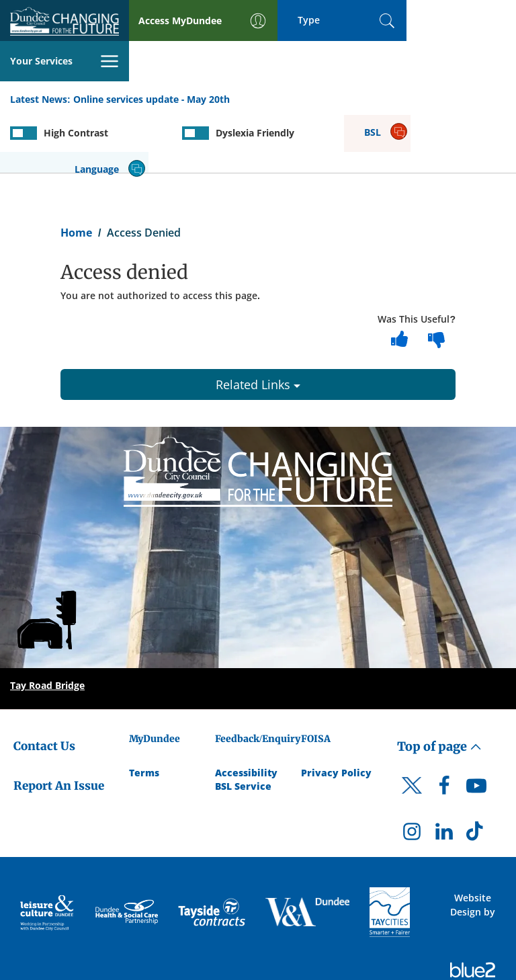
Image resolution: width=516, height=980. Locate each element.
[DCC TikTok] (476, 774)
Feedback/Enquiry (258, 679)
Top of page (439, 687)
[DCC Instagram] (412, 774)
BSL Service (243, 726)
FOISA (316, 679)
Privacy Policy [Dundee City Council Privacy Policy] (336, 713)
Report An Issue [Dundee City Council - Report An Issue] (59, 725)
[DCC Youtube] (476, 729)
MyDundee (155, 679)
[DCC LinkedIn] (444, 774)
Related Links (258, 325)
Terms (144, 713)
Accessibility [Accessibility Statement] (246, 713)
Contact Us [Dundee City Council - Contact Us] (44, 686)
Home (76, 172)
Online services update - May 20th (152, 59)
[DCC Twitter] (412, 737)
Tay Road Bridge (47, 625)
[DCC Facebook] (444, 729)
